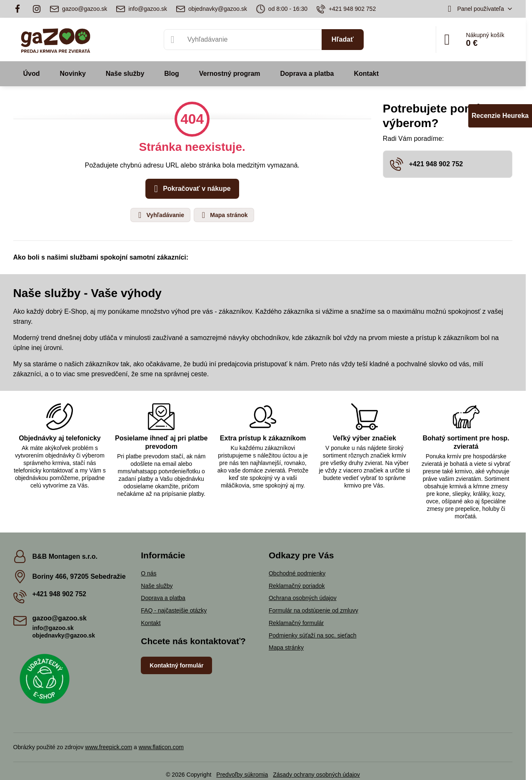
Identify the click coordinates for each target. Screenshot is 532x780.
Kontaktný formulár (176, 665)
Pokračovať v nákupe (191, 189)
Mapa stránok (223, 215)
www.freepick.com (109, 747)
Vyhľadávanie (160, 215)
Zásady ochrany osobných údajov (316, 775)
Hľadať (343, 39)
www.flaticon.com (161, 747)
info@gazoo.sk (53, 628)
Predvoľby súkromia (242, 775)
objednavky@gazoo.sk (64, 635)
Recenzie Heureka (500, 116)
